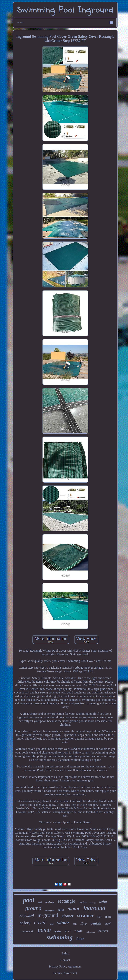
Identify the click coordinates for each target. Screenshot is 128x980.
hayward (27, 916)
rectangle (66, 901)
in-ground (48, 915)
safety (25, 923)
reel (40, 902)
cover (40, 922)
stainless (82, 902)
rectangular (50, 910)
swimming (60, 937)
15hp (84, 923)
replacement (90, 932)
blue (99, 917)
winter (63, 923)
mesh (61, 910)
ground (33, 908)
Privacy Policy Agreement (65, 966)
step (52, 924)
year (68, 931)
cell (75, 924)
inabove (50, 902)
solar (103, 901)
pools (78, 931)
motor (74, 908)
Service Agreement (65, 973)
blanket (103, 931)
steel (108, 924)
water (58, 931)
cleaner (68, 916)
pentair (96, 923)
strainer (85, 915)
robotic (93, 903)
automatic (28, 931)
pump (44, 930)
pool (29, 900)
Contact (65, 960)
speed (108, 917)
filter (80, 939)
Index (65, 953)
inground (94, 908)
